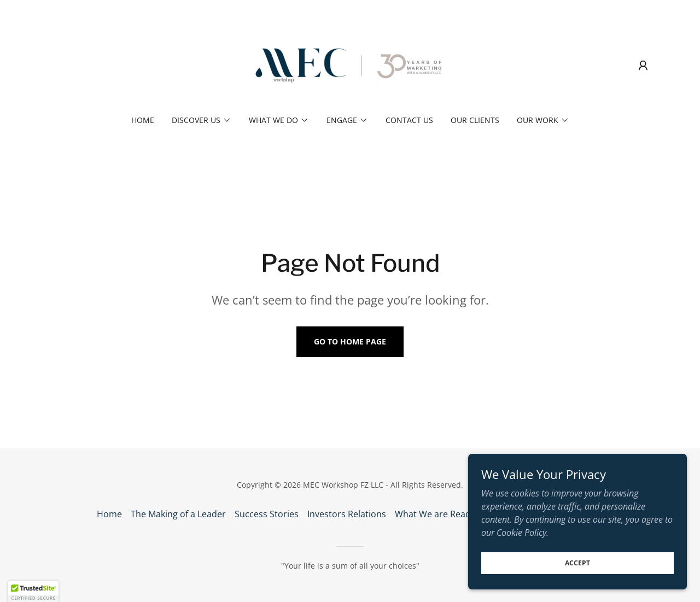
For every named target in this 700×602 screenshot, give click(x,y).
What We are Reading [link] (439, 514)
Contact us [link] (409, 120)
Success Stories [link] (267, 514)
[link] (350, 65)
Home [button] (109, 514)
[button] (643, 66)
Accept (577, 563)
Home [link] (143, 120)
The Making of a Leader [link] (178, 514)
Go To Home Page (350, 341)
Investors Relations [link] (347, 514)
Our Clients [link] (475, 120)
